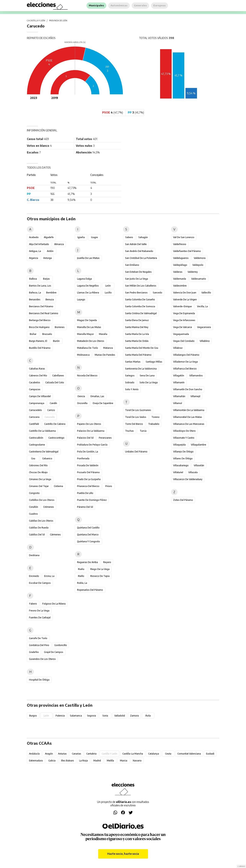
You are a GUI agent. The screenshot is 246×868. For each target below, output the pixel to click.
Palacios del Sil (85, 438)
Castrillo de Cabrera (55, 424)
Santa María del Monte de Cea (142, 348)
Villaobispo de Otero (184, 431)
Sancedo (157, 293)
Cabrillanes (58, 376)
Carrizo (51, 410)
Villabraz (178, 348)
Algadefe (49, 237)
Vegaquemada (181, 334)
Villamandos (196, 376)
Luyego (81, 299)
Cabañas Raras (37, 369)
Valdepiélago (180, 265)
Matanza (108, 348)
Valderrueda (180, 279)
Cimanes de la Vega (40, 479)
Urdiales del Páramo (136, 452)
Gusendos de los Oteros (42, 659)
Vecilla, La (202, 306)
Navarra (137, 761)
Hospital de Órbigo (39, 680)
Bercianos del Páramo (41, 306)
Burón (56, 341)
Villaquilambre (199, 445)
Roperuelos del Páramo (90, 590)
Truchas (129, 431)
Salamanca (76, 716)
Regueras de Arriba (87, 562)
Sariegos (130, 376)
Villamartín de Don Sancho (188, 389)
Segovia (91, 716)
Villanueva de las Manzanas (189, 424)
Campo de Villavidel (40, 396)
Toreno (155, 417)
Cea (33, 458)
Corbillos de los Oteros (42, 500)
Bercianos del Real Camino (44, 313)
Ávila (148, 716)
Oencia (81, 396)
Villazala (193, 472)
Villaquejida (179, 445)
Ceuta (168, 754)
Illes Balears (68, 761)
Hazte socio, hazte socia (123, 854)
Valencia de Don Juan (185, 293)
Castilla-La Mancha (133, 754)
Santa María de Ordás (137, 341)
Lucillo (108, 293)
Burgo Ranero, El (38, 341)
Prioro (109, 486)
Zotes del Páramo (183, 500)
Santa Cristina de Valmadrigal (141, 313)
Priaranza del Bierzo (88, 486)
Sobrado (130, 382)
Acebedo (34, 237)
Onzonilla (82, 403)
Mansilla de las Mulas (89, 327)
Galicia (52, 761)
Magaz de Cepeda (87, 320)
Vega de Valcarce (183, 327)
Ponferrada (83, 458)
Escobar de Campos (40, 583)
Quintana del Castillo (88, 528)
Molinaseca (83, 355)
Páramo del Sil (85, 507)
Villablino (205, 341)
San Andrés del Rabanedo (139, 251)
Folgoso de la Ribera (54, 604)
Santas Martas (133, 362)
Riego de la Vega (100, 569)
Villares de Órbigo (183, 458)
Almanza (59, 244)
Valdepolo (198, 265)
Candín (53, 403)
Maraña (103, 334)
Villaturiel (178, 472)
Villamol (178, 403)
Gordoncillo (61, 645)
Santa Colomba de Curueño (140, 299)
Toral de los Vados (136, 417)
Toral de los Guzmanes (138, 410)
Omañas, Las (97, 396)
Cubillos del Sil (37, 535)
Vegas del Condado (184, 341)
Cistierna (58, 486)
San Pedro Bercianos (136, 293)
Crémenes (49, 507)
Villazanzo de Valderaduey (188, 479)
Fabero (33, 604)
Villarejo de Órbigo (183, 452)
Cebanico (47, 458)
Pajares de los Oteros (89, 424)
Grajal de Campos (54, 652)
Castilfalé (34, 424)
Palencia (60, 716)
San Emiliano (132, 265)
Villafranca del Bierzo (185, 369)
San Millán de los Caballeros (141, 286)
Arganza (34, 258)
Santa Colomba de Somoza (140, 306)
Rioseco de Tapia (100, 576)
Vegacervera (204, 327)
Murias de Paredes (105, 355)
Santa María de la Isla (137, 334)
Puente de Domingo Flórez (92, 500)
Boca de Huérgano (39, 327)
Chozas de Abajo (38, 472)
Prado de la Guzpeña (89, 479)
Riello (81, 576)
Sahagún (143, 237)
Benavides (35, 299)
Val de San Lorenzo (184, 237)
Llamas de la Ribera (88, 293)
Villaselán (199, 465)
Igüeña (81, 237)
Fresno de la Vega (39, 611)
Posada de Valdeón (88, 465)
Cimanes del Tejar (39, 486)
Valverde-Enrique (182, 306)
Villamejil (195, 396)
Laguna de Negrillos (88, 286)
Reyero (107, 562)
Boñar (33, 334)
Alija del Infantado (39, 244)
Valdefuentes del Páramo (187, 251)
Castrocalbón (36, 438)
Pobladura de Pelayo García (92, 445)
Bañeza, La (35, 293)
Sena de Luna (147, 376)
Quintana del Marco (88, 535)
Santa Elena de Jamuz (137, 320)
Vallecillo (206, 293)
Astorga (47, 258)
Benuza (50, 299)
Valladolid (120, 716)
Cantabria (91, 754)
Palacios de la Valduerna (91, 431)
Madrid (97, 761)
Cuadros (33, 514)
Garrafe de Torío (38, 638)
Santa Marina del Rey (137, 327)
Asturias (62, 754)
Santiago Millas (154, 362)
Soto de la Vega (149, 382)
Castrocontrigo (56, 438)
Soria (105, 716)
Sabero (129, 237)
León (108, 286)
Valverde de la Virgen (185, 299)
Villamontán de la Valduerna (189, 410)
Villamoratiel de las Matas (188, 417)
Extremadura (36, 761)
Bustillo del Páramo (40, 348)
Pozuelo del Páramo (88, 472)
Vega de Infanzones (184, 320)
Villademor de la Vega (185, 362)
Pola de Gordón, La (88, 452)
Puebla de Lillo (85, 493)
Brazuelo (47, 334)
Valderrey (193, 272)
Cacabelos (35, 382)
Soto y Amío (132, 389)
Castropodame (37, 445)
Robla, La (82, 583)
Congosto (34, 493)
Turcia (143, 431)
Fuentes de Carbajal (40, 617)
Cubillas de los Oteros (41, 521)
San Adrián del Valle (136, 244)
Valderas (178, 272)
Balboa (33, 279)
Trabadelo (154, 424)
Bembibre (51, 293)
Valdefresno (180, 244)
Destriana (34, 555)
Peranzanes (105, 438)
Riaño (81, 569)
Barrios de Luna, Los (40, 286)
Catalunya (154, 754)
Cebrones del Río (38, 465)
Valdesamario (199, 279)
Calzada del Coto (55, 382)
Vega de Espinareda (184, 313)
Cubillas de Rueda (39, 528)
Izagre (94, 237)
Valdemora (200, 258)
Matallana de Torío (88, 348)
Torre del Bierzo (134, 424)
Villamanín (179, 382)
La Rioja (84, 761)
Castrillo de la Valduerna (42, 431)
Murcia (124, 761)
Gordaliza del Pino (39, 645)
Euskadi (210, 754)
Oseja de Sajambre (103, 403)
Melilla (110, 761)
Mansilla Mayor (85, 334)
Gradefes (34, 652)
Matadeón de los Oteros (91, 341)
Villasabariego (181, 465)
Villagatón (179, 376)
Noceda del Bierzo (87, 376)
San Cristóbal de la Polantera (141, 258)
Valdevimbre (180, 286)
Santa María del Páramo (138, 355)
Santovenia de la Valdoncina (141, 369)
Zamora (134, 716)
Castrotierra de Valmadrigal (44, 452)
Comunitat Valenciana (189, 754)
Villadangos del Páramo (186, 355)
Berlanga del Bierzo (40, 320)
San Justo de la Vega (137, 279)
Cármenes (55, 535)
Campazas (35, 389)
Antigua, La (35, 251)
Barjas (46, 279)
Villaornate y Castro (184, 438)
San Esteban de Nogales (138, 272)
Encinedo (34, 576)
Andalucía (34, 754)
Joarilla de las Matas (88, 258)
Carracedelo (35, 410)
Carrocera (34, 417)
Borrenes (60, 327)
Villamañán (179, 396)
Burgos (33, 716)
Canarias (76, 754)
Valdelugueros (181, 258)
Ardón (50, 251)
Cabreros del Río (38, 376)
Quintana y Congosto (89, 541)
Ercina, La (49, 576)
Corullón (34, 507)
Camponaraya (37, 403)
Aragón (49, 754)
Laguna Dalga (84, 279)
